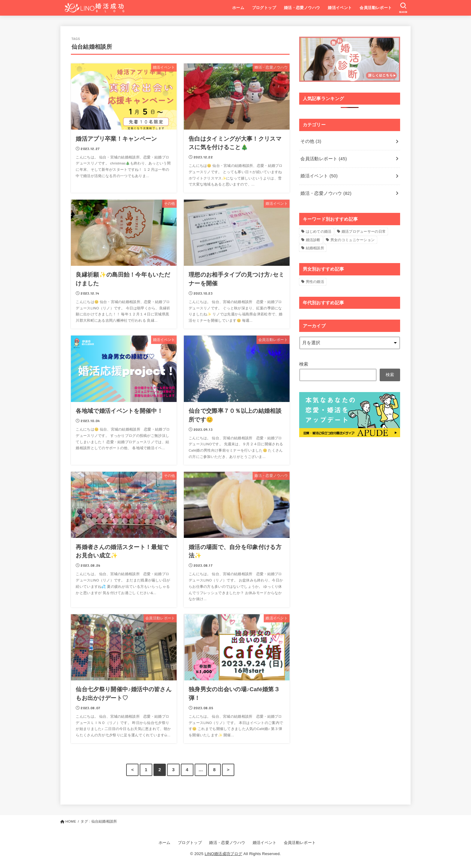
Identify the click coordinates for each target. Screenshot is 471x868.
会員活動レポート (376, 8)
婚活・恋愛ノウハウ (302, 8)
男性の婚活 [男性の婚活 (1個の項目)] (315, 282)
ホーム (238, 8)
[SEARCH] (403, 8)
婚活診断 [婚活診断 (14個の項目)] (313, 240)
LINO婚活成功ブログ (223, 854)
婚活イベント (340, 8)
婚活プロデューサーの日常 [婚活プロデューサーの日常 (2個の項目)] (364, 232)
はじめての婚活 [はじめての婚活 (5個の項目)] (319, 232)
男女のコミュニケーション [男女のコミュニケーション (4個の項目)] (353, 240)
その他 (311, 141)
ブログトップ (264, 8)
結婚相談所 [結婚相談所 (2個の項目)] (315, 248)
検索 (304, 364)
